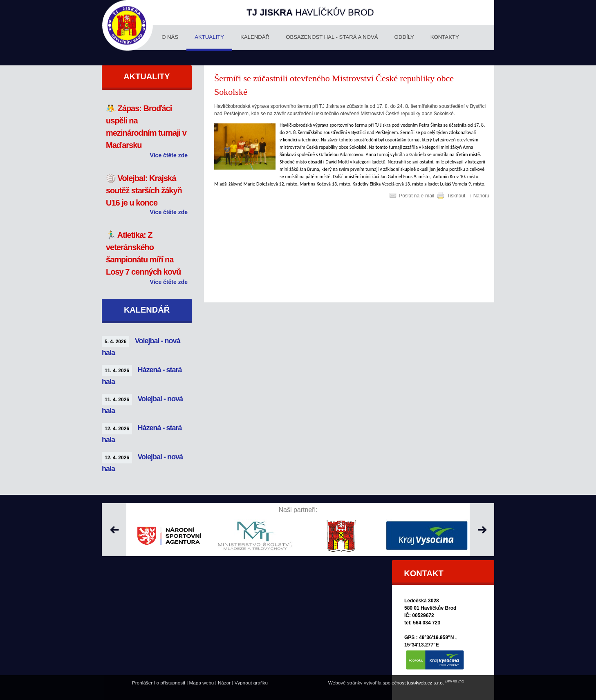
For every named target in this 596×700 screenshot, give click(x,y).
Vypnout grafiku (251, 683)
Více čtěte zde (169, 155)
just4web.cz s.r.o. (426, 683)
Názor (224, 683)
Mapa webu (202, 683)
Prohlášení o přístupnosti (159, 683)
